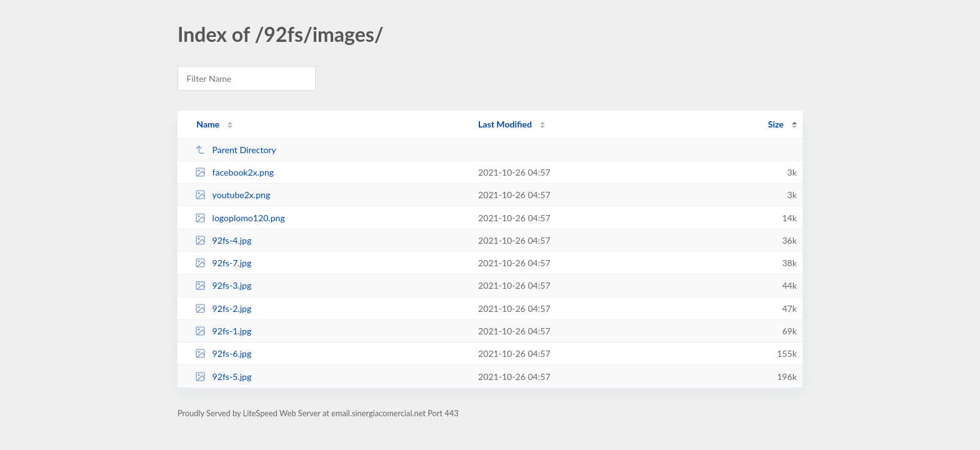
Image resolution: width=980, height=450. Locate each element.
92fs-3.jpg (223, 285)
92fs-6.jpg (223, 353)
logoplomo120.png (240, 218)
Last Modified (505, 124)
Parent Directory (236, 150)
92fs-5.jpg (223, 377)
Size (776, 124)
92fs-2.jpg (223, 308)
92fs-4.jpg (223, 240)
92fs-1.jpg (223, 331)
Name (208, 124)
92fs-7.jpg (223, 263)
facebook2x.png (234, 172)
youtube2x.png (232, 195)
